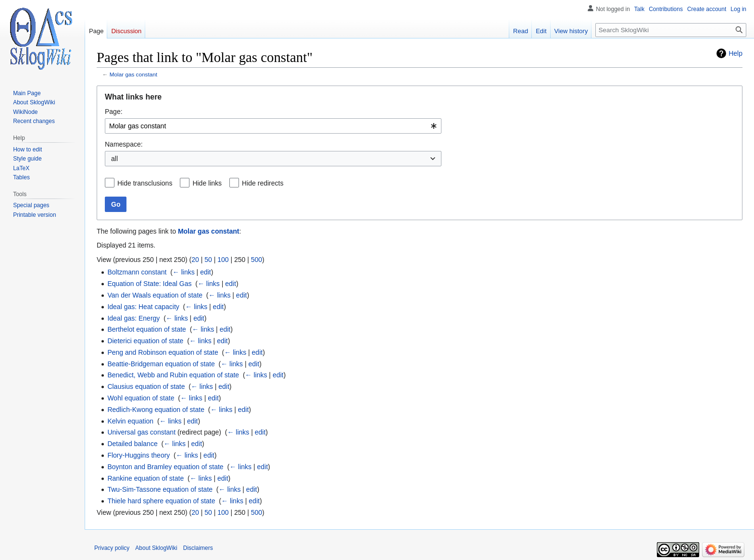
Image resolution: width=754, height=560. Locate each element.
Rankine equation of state (145, 478)
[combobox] (273, 126)
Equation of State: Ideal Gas (149, 284)
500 (257, 260)
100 (223, 260)
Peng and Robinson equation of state (163, 352)
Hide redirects (263, 183)
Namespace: (124, 144)
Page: (114, 112)
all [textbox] (114, 159)
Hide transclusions (145, 183)
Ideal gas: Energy (133, 318)
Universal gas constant (141, 432)
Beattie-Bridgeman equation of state (161, 364)
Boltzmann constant (137, 272)
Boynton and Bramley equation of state (165, 467)
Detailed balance (132, 444)
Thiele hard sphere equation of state (161, 501)
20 (195, 260)
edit (206, 272)
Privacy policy (112, 548)
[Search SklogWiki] (671, 30)
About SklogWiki (156, 548)
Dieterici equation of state (145, 341)
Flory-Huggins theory (138, 455)
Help (735, 53)
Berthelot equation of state (146, 329)
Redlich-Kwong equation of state (156, 410)
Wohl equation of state (141, 398)
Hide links (207, 183)
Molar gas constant (133, 74)
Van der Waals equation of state (155, 295)
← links (184, 272)
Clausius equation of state (146, 386)
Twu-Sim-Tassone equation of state (160, 489)
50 (208, 260)
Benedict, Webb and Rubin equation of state (173, 375)
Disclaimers (198, 548)
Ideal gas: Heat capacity (143, 307)
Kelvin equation (130, 421)
